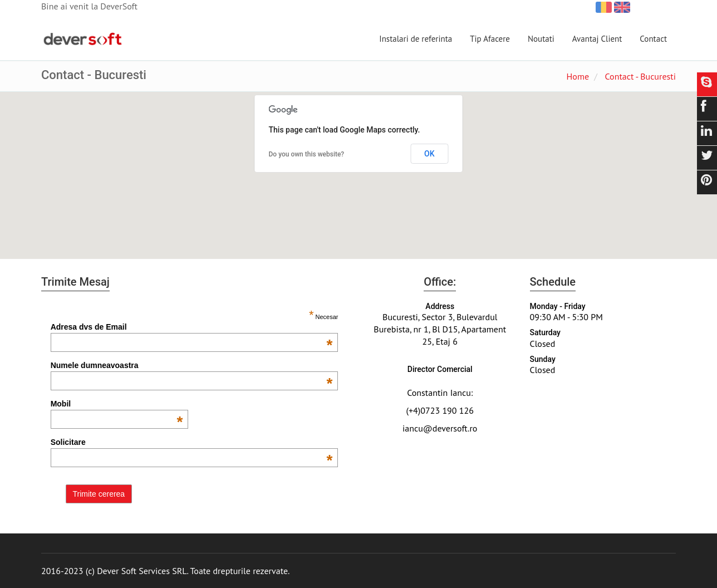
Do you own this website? (307, 154)
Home (578, 76)
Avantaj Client (597, 39)
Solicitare (192, 442)
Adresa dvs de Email (192, 327)
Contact (653, 39)
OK (429, 154)
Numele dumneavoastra (192, 365)
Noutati (541, 39)
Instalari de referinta (416, 39)
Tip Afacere (490, 39)
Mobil (117, 404)
